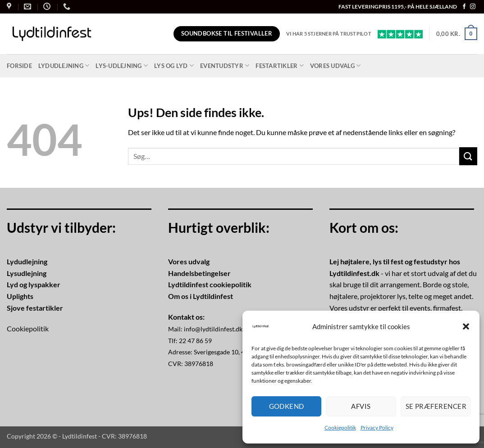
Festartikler (280, 66)
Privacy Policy (377, 428)
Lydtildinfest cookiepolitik (210, 284)
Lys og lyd (174, 66)
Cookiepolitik (340, 428)
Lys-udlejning (122, 66)
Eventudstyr (225, 66)
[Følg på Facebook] (464, 7)
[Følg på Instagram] (473, 7)
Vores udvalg (336, 66)
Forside (19, 66)
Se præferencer (436, 406)
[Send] (468, 156)
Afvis (361, 406)
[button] (466, 326)
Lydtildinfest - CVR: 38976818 (105, 436)
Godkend (287, 406)
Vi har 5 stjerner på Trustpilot (329, 34)
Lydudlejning (64, 66)
